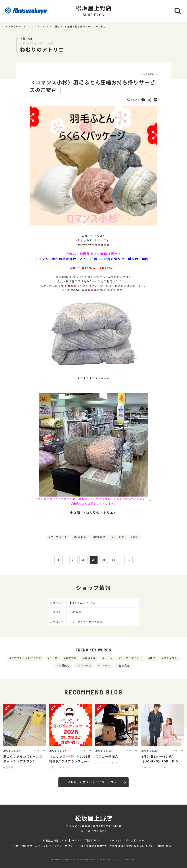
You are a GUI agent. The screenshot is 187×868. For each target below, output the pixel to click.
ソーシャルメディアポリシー (127, 840)
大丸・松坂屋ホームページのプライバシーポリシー (45, 846)
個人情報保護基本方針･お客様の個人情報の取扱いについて (117, 846)
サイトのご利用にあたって (88, 840)
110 (129, 560)
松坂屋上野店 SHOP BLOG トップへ (97, 782)
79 (94, 560)
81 (114, 560)
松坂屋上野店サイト (55, 840)
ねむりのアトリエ (21, 26)
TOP (5, 26)
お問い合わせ (166, 846)
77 (73, 560)
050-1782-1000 (96, 831)
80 (104, 560)
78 (84, 560)
